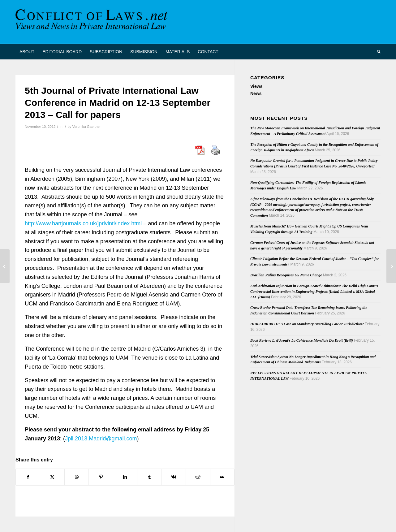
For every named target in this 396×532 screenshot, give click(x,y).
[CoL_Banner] (93, 22)
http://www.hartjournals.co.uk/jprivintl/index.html (83, 223)
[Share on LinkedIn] (125, 477)
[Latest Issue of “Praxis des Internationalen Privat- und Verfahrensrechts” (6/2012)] (391, 266)
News (256, 93)
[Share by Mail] (222, 477)
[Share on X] (52, 477)
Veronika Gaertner (87, 127)
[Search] (377, 52)
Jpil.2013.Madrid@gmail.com (101, 439)
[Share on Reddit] (198, 477)
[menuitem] (27, 52)
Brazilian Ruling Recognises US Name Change (286, 275)
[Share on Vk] (174, 477)
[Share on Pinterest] (101, 477)
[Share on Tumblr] (149, 477)
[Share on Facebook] (28, 477)
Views (256, 86)
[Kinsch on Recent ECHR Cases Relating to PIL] (5, 266)
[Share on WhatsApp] (77, 477)
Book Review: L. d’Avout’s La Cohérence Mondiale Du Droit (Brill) (302, 340)
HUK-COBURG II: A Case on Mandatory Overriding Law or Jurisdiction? (307, 324)
